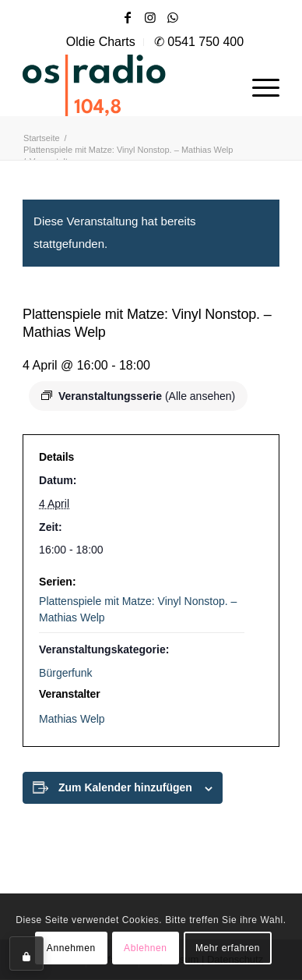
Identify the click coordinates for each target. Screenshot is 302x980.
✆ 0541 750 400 (199, 42)
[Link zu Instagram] (150, 18)
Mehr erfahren (228, 948)
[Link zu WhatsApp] (173, 18)
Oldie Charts (101, 42)
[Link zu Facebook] (128, 18)
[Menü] (258, 85)
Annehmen (71, 948)
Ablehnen (146, 948)
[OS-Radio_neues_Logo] (125, 85)
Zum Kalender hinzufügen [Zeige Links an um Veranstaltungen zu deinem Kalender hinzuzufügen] (125, 787)
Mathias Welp (72, 719)
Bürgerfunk (65, 673)
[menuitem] (101, 42)
